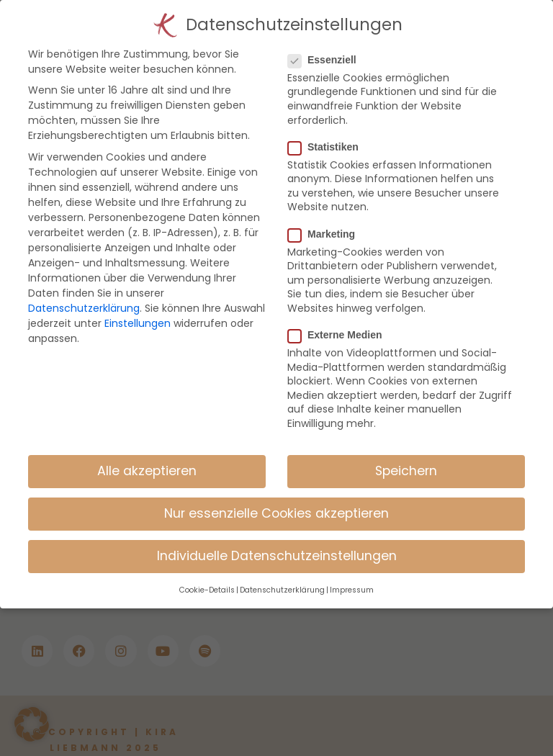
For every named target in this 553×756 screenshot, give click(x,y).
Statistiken (329, 135)
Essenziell (328, 48)
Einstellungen (138, 311)
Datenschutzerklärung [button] (282, 578)
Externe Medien (341, 323)
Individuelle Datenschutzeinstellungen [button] (277, 544)
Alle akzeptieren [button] (147, 459)
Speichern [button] (406, 459)
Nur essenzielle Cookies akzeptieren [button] (276, 501)
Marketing (327, 221)
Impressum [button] (352, 578)
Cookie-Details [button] (207, 578)
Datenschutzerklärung (84, 296)
